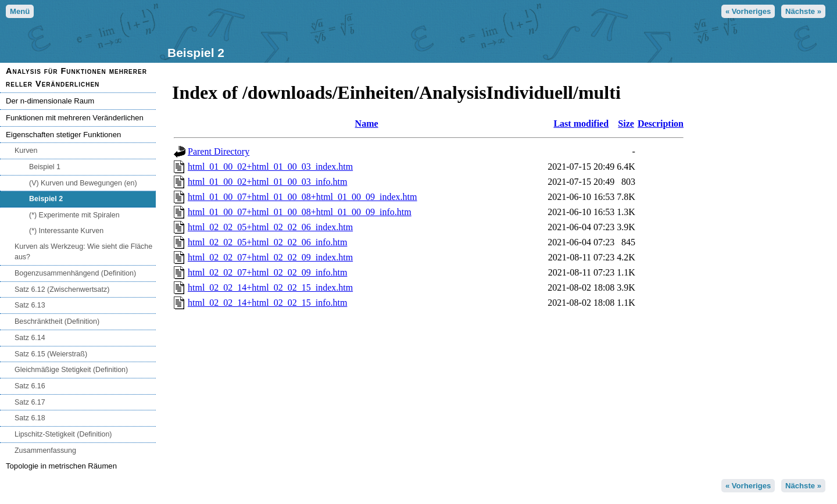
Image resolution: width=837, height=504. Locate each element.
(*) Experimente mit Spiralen (74, 215)
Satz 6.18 (30, 418)
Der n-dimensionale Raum (50, 101)
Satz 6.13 (30, 305)
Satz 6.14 (30, 338)
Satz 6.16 (30, 386)
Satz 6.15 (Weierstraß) (51, 354)
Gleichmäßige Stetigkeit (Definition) (71, 370)
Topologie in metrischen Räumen (61, 466)
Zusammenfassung (45, 451)
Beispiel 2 (46, 199)
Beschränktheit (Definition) (57, 321)
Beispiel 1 (45, 167)
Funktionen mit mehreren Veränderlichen (75, 118)
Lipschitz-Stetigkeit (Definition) (63, 434)
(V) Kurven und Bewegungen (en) (83, 183)
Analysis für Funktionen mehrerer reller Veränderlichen (76, 77)
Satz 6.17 (30, 402)
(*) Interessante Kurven (66, 231)
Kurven (26, 151)
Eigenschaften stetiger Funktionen (63, 135)
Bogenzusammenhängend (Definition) (75, 273)
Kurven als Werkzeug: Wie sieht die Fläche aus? (83, 252)
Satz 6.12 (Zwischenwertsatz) (62, 289)
